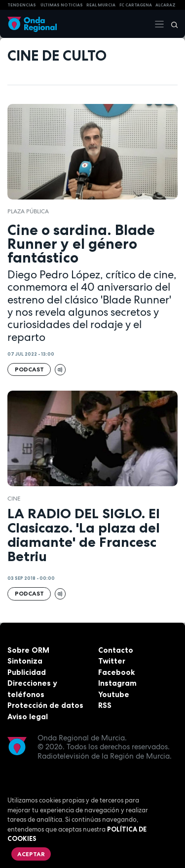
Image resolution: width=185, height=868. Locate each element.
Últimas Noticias (62, 5)
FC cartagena (136, 5)
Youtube (114, 694)
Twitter (112, 661)
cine (14, 499)
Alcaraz (166, 5)
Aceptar (31, 854)
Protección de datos (45, 705)
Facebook (116, 672)
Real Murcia (101, 5)
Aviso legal (28, 717)
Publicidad (27, 672)
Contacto (116, 650)
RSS (105, 705)
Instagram (117, 683)
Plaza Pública (28, 211)
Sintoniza (25, 661)
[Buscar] (171, 24)
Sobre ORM (28, 650)
